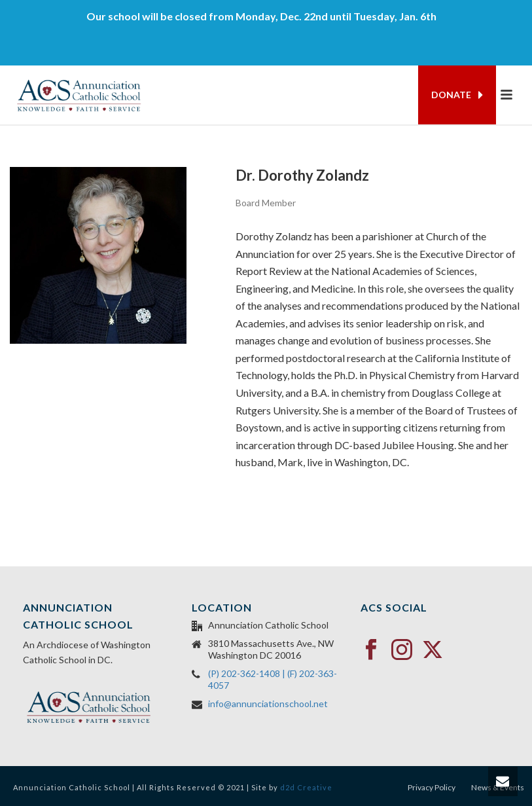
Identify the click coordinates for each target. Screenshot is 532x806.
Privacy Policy (432, 787)
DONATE (457, 95)
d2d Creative (306, 787)
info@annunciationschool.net (268, 704)
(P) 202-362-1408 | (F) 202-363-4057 (273, 679)
